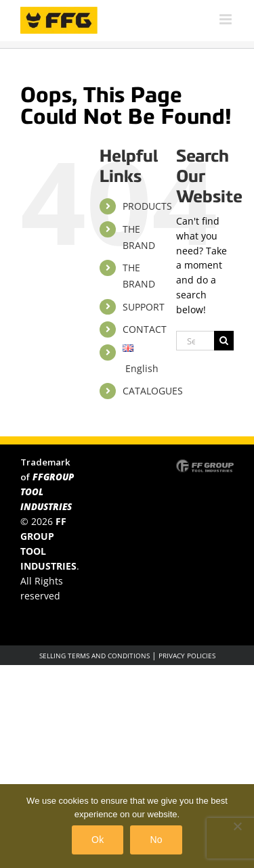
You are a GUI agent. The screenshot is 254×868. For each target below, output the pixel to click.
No (156, 840)
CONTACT (145, 329)
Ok (98, 840)
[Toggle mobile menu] (227, 19)
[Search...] (195, 341)
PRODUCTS (147, 206)
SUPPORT (144, 307)
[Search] (224, 341)
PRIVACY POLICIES (187, 656)
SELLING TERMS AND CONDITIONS (94, 656)
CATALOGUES (153, 391)
